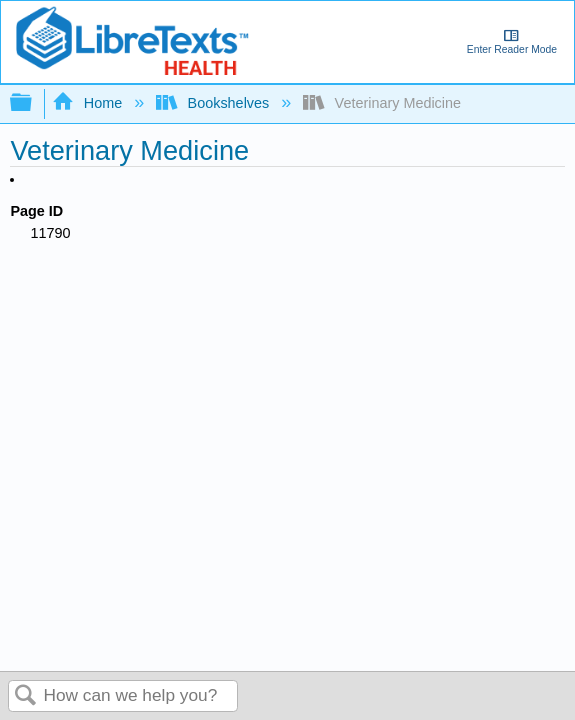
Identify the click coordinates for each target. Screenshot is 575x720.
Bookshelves (214, 103)
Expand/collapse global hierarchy (34, 103)
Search (26, 696)
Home (89, 103)
